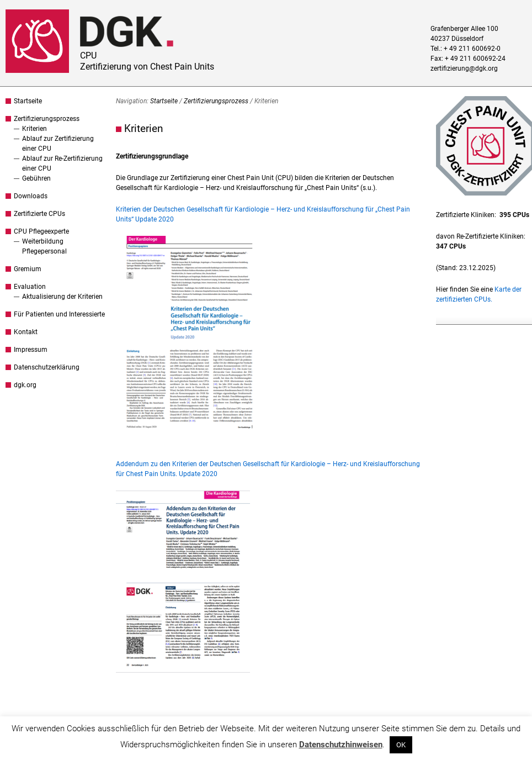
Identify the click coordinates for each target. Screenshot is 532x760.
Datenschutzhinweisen (341, 745)
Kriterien (34, 129)
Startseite (28, 101)
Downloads (31, 196)
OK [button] (401, 745)
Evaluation (30, 287)
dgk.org (25, 385)
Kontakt (26, 332)
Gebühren (36, 178)
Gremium (28, 269)
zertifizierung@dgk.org (464, 68)
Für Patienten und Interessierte (59, 314)
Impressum (31, 350)
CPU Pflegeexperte (41, 231)
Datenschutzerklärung (47, 367)
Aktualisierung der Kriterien (62, 297)
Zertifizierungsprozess (47, 119)
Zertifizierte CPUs (39, 214)
